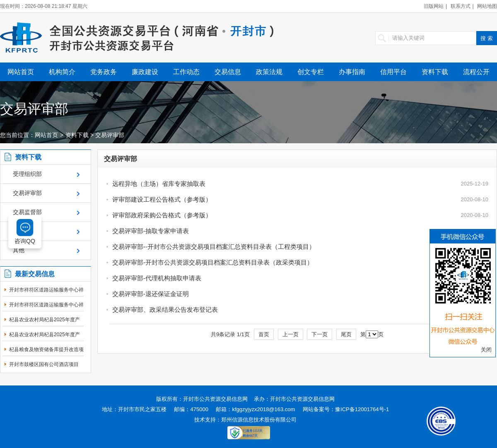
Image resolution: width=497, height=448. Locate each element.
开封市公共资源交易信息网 (215, 399)
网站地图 (487, 6)
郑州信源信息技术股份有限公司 (259, 420)
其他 (19, 250)
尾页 (346, 334)
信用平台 (393, 72)
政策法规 (269, 72)
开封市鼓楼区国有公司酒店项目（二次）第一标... (44, 369)
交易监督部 (27, 212)
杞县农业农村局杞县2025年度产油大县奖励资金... (45, 324)
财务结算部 (27, 231)
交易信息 (228, 72)
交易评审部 (110, 135)
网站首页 (21, 72)
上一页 (291, 334)
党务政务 (104, 72)
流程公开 (476, 72)
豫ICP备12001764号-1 (362, 409)
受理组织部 (27, 174)
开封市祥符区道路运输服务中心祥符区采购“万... (46, 294)
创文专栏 (311, 72)
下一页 (320, 334)
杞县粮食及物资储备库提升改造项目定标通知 (46, 354)
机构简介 (62, 72)
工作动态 (186, 72)
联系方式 (461, 6)
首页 (264, 334)
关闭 (486, 350)
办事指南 (352, 72)
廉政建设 (145, 72)
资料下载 (435, 72)
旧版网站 (434, 6)
